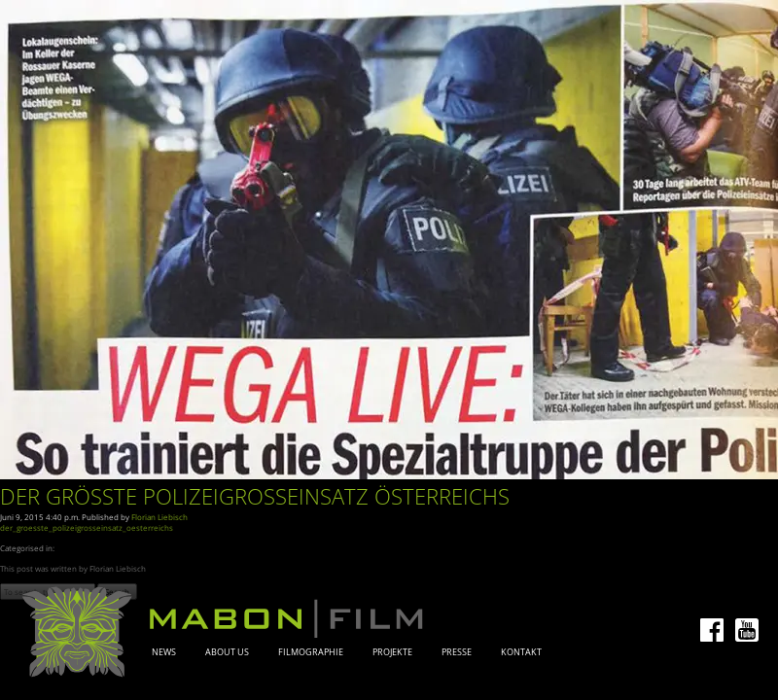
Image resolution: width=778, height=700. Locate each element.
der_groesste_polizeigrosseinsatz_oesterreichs (87, 527)
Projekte (392, 652)
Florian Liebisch (159, 517)
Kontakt (521, 652)
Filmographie (311, 652)
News (164, 652)
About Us (227, 652)
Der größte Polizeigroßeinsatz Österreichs (255, 496)
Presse (457, 652)
